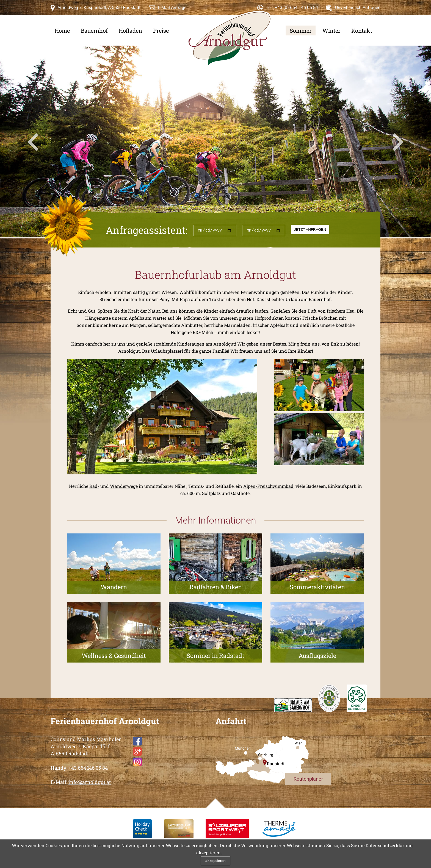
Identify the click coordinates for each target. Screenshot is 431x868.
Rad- (94, 486)
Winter (331, 30)
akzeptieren (215, 861)
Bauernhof (94, 30)
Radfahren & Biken (216, 587)
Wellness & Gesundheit (114, 656)
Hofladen (130, 30)
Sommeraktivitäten (317, 587)
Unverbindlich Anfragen (358, 8)
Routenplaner (308, 779)
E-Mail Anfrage (172, 8)
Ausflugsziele (317, 656)
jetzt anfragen (310, 229)
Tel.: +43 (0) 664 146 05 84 (292, 8)
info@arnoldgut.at (90, 782)
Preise (161, 30)
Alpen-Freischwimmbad (268, 486)
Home (62, 30)
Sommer (301, 30)
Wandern (114, 587)
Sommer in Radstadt (215, 656)
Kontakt (362, 30)
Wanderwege (124, 486)
